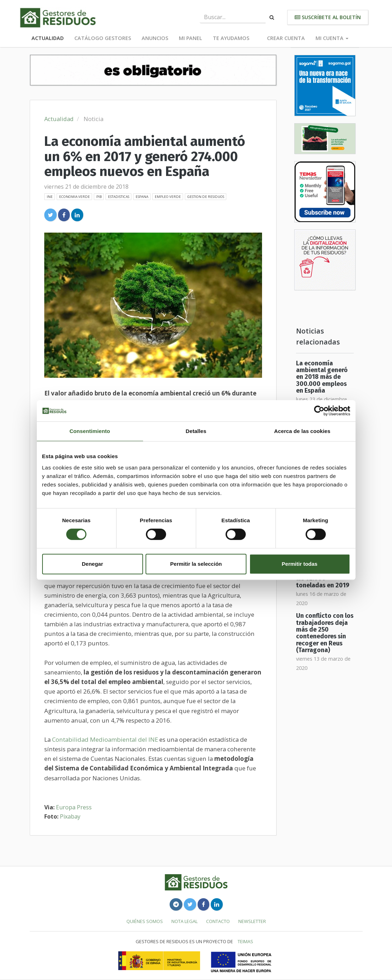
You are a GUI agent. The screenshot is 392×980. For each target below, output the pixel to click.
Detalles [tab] (196, 431)
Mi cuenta (332, 38)
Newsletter (252, 921)
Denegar (92, 564)
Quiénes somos (145, 921)
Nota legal (184, 921)
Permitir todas (300, 564)
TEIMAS (245, 941)
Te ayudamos (231, 38)
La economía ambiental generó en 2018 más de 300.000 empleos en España (322, 377)
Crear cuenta (286, 38)
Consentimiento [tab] (90, 431)
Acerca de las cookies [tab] (302, 431)
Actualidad (48, 38)
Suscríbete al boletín (328, 17)
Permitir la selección (196, 564)
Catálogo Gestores (103, 38)
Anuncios (155, 38)
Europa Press (74, 807)
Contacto (218, 921)
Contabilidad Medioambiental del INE (105, 739)
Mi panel (191, 38)
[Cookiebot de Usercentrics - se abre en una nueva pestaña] (319, 411)
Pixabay (70, 816)
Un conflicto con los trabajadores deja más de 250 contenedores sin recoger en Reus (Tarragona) (325, 633)
